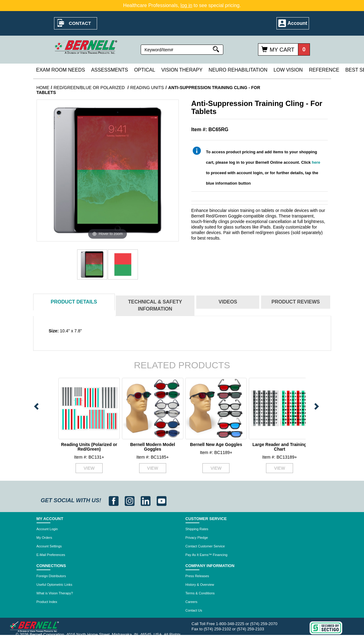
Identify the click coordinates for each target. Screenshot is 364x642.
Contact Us (194, 610)
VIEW (89, 468)
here (316, 162)
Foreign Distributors (51, 576)
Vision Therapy (182, 70)
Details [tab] (74, 302)
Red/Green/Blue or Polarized (90, 88)
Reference (324, 70)
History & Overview (200, 585)
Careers (192, 602)
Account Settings (49, 546)
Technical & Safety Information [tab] (155, 305)
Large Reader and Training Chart (280, 447)
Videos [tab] (228, 302)
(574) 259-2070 (264, 624)
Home (43, 88)
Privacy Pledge (197, 538)
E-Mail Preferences (51, 555)
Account (297, 23)
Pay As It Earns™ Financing (207, 555)
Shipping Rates (197, 529)
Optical (145, 70)
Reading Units (147, 88)
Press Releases (197, 576)
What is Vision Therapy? (55, 593)
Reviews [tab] (296, 302)
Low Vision (288, 70)
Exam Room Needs (61, 70)
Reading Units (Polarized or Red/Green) (89, 447)
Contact (80, 23)
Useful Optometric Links (55, 585)
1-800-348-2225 (230, 624)
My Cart (282, 50)
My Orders (44, 538)
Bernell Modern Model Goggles (153, 447)
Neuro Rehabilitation (238, 70)
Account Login (47, 529)
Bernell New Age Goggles (216, 444)
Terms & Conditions (200, 593)
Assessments (110, 70)
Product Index (47, 602)
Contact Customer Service (205, 546)
